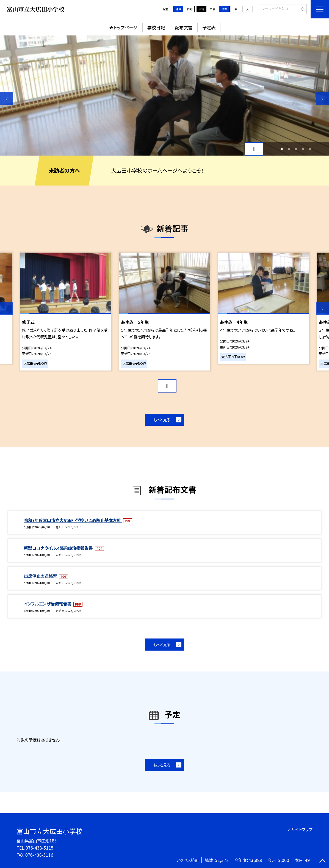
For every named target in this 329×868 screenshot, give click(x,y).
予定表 (209, 27)
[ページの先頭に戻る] (322, 861)
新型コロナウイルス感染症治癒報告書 (59, 548)
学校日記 (156, 27)
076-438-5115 (40, 848)
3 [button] (296, 149)
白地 (190, 9)
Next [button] (322, 99)
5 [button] (310, 149)
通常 (178, 9)
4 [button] (303, 149)
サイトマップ (302, 829)
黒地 (201, 9)
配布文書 (184, 27)
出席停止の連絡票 (41, 576)
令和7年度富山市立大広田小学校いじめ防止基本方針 (73, 520)
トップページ (125, 27)
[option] (164, 96)
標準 (224, 9)
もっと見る (162, 420)
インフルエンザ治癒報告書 (48, 604)
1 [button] (282, 149)
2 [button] (289, 149)
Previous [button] (7, 99)
